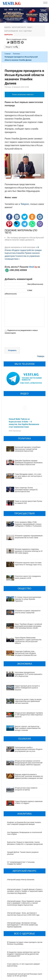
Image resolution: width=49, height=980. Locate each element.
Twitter (8, 42)
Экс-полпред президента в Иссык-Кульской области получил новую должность (24, 239)
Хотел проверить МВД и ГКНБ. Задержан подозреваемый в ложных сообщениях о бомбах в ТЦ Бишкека (28, 524)
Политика (16, 54)
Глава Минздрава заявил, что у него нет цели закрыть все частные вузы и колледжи (28, 476)
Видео (30, 27)
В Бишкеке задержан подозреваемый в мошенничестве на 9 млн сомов (29, 537)
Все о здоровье (25, 31)
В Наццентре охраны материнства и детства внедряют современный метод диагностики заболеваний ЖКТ (23, 928)
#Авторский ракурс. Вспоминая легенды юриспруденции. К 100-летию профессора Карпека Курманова (23, 898)
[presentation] (25, 341)
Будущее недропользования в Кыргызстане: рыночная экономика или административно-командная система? (23, 759)
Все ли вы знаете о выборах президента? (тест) (25, 977)
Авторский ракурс (19, 27)
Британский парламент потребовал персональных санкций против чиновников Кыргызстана (28, 449)
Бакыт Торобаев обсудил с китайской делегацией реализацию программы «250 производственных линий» (28, 626)
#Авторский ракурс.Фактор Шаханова (21, 853)
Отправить (12, 350)
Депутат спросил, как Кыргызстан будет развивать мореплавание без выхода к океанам (25, 719)
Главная (8, 54)
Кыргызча (9, 35)
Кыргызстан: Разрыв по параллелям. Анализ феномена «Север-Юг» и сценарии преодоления (25, 817)
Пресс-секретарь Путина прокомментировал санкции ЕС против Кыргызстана (26, 490)
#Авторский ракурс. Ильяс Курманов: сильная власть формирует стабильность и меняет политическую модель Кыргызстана (24, 877)
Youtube (15, 42)
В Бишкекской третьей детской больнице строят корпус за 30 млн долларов (25, 948)
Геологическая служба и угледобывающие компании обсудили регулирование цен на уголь (25, 736)
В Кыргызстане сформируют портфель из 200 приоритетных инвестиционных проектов (24, 709)
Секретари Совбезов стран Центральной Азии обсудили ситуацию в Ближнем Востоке (26, 653)
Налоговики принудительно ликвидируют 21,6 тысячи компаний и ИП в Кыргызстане (29, 674)
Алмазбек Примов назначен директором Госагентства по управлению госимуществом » (22, 256)
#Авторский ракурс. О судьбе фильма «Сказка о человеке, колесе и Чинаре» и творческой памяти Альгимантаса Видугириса (25, 865)
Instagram (19, 42)
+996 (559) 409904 (18, 270)
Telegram (23, 42)
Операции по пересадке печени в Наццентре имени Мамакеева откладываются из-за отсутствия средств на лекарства (24, 959)
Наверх (41, 356)
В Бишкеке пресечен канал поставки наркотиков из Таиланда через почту (28, 564)
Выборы (8, 27)
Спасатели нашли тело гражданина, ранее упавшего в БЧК (28, 577)
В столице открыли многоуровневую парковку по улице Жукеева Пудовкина (28, 599)
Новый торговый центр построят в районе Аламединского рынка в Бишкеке (22, 687)
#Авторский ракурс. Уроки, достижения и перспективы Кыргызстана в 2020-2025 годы (23, 887)
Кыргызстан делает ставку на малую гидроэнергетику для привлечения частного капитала (23, 698)
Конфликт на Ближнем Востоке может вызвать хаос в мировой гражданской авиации (24, 797)
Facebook (12, 42)
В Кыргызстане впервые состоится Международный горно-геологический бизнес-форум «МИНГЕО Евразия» (24, 747)
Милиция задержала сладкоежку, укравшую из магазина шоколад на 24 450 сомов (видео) (29, 551)
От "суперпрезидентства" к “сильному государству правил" (21, 837)
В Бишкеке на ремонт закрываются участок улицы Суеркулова (28, 612)
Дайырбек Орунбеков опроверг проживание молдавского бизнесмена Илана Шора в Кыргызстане (29, 463)
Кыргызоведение (11, 31)
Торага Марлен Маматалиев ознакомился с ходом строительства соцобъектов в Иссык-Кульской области (28, 641)
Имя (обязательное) (35, 284)
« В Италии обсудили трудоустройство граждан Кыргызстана (23, 250)
